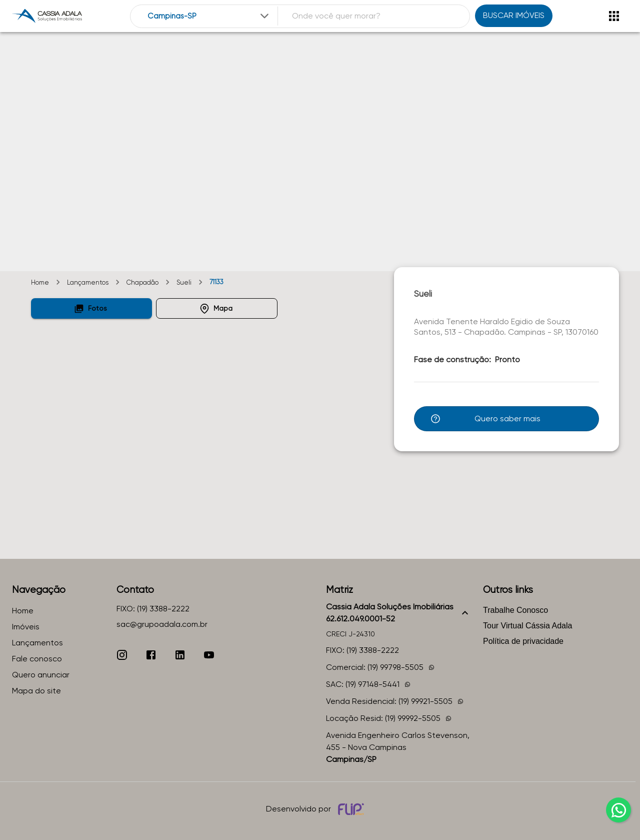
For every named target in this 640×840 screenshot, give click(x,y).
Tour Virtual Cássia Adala (527, 626)
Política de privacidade (523, 641)
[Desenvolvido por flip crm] (352, 809)
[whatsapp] (618, 810)
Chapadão (142, 282)
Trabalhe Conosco (515, 610)
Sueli (184, 282)
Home (40, 282)
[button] (92, 308)
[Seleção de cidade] (209, 16)
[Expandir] (264, 16)
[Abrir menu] (614, 16)
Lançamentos (88, 282)
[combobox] (209, 16)
